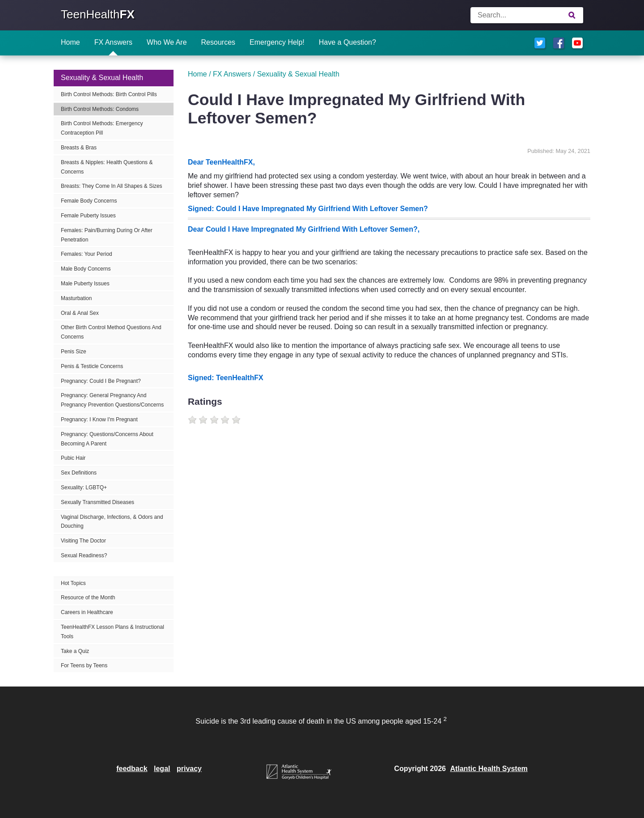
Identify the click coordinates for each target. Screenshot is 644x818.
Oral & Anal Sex (80, 313)
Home (70, 42)
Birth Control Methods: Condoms (100, 109)
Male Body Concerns (86, 269)
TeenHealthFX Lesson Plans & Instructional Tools (112, 632)
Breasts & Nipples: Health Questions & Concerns (107, 167)
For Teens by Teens (84, 665)
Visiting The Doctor (83, 541)
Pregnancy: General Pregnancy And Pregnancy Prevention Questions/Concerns (112, 400)
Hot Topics (73, 583)
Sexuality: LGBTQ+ (84, 487)
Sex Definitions (79, 473)
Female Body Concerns (89, 201)
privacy (189, 769)
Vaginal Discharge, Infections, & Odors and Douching (112, 522)
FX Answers (113, 42)
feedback (132, 769)
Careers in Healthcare (87, 612)
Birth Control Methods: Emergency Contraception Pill (102, 128)
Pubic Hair (73, 458)
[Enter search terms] (527, 15)
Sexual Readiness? (84, 555)
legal (162, 769)
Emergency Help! (277, 42)
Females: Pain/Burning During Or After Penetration (107, 235)
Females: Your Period (87, 254)
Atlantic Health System (489, 769)
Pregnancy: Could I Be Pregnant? (101, 381)
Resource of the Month (88, 598)
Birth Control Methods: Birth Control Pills (109, 94)
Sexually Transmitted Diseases (97, 502)
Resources (218, 42)
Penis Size (74, 352)
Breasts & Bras (79, 148)
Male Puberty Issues (85, 284)
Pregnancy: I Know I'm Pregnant (99, 420)
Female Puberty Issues (88, 216)
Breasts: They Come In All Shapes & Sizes (112, 186)
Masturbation (76, 298)
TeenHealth (98, 14)
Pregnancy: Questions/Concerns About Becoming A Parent (107, 439)
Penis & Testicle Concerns (92, 366)
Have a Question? (347, 42)
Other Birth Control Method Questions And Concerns (111, 332)
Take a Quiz (75, 651)
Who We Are (167, 42)
